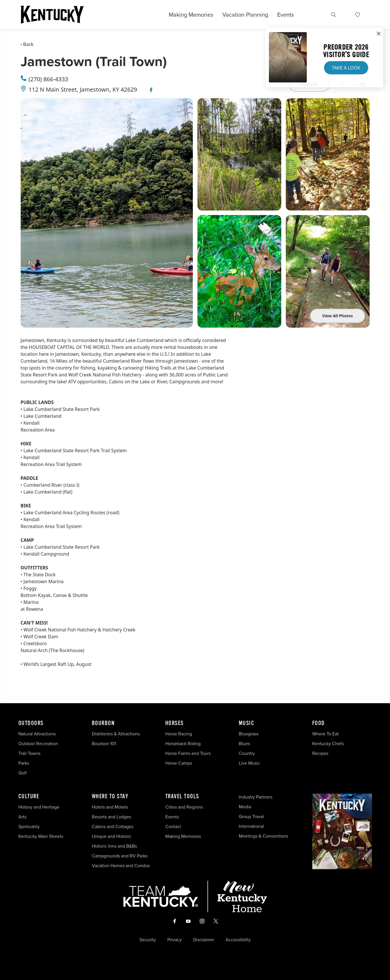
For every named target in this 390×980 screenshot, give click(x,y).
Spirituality (30, 827)
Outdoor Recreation (38, 744)
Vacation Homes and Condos (121, 866)
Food (319, 723)
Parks (24, 763)
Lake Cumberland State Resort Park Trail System (75, 451)
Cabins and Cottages (113, 827)
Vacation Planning (245, 15)
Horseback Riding (183, 744)
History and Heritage (39, 807)
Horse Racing (179, 734)
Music (247, 723)
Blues (244, 744)
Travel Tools (182, 797)
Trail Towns (29, 753)
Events (286, 15)
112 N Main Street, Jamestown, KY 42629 (83, 89)
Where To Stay (110, 797)
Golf (23, 773)
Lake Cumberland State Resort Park (62, 409)
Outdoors (31, 723)
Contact (173, 827)
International (251, 826)
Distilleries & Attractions (116, 734)
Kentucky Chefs (328, 744)
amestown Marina (44, 581)
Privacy (174, 940)
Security (148, 940)
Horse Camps (179, 763)
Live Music (249, 763)
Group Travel (252, 816)
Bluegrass (249, 734)
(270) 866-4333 (48, 79)
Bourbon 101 (104, 744)
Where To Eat (325, 734)
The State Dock (40, 575)
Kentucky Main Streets (41, 836)
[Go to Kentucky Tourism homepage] (52, 15)
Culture (29, 797)
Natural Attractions (37, 734)
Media (245, 807)
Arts (22, 817)
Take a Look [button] (346, 68)
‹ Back (27, 44)
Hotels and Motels (110, 807)
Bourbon (103, 723)
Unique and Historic (112, 836)
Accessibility (238, 940)
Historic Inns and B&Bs (114, 846)
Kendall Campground (46, 554)
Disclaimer (204, 940)
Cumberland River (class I (51, 485)
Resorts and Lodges (111, 817)
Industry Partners (256, 797)
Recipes (321, 753)
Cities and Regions (184, 807)
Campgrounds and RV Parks (120, 856)
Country (247, 753)
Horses (174, 723)
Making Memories (191, 15)
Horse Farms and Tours (188, 753)
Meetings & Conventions (263, 836)
